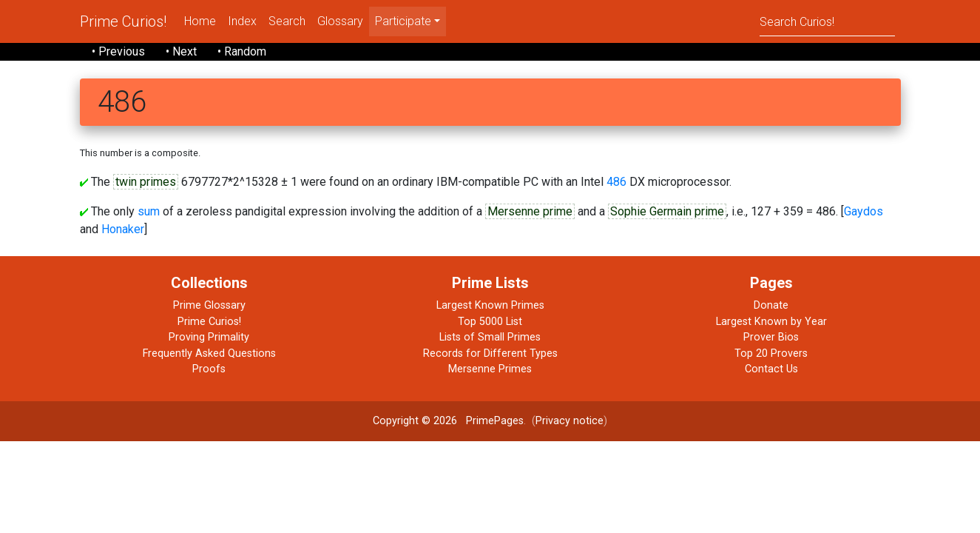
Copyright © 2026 (415, 421)
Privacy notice (570, 421)
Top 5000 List (490, 322)
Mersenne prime (530, 211)
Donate (771, 305)
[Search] (827, 21)
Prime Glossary (209, 305)
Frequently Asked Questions (209, 353)
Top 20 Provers (771, 353)
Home (200, 21)
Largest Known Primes (490, 305)
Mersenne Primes (490, 369)
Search (287, 21)
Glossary (340, 21)
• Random (242, 51)
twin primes (146, 182)
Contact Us (771, 369)
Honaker (123, 229)
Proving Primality (209, 337)
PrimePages (495, 421)
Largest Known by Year (771, 322)
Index (242, 21)
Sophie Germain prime (667, 211)
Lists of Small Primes (490, 337)
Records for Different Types (490, 353)
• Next (181, 51)
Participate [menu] (403, 21)
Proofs (209, 369)
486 (616, 182)
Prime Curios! (123, 21)
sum (149, 211)
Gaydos (864, 211)
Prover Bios (771, 337)
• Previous (118, 51)
